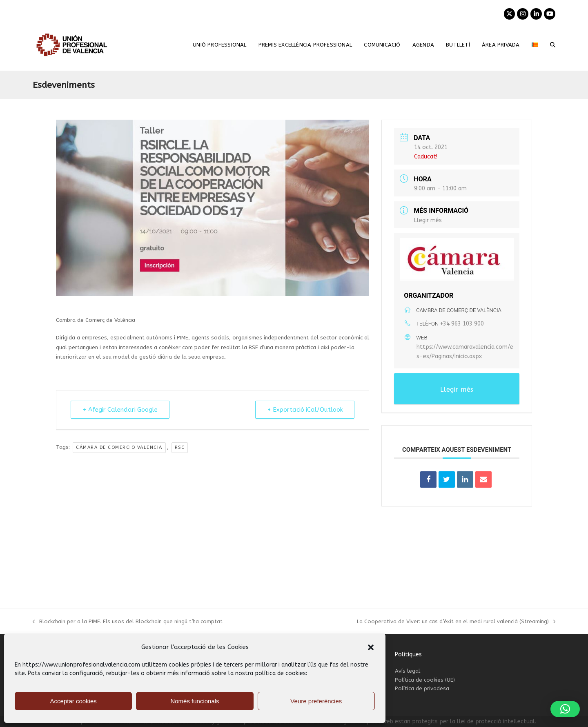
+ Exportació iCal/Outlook (304, 410)
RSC (180, 447)
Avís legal (408, 671)
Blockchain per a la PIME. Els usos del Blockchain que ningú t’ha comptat (128, 622)
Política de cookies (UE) (425, 680)
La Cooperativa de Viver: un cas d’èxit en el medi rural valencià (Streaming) (456, 622)
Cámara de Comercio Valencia (119, 447)
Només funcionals (195, 701)
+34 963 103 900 (462, 324)
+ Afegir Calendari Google (121, 410)
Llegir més (428, 220)
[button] (371, 647)
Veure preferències (316, 701)
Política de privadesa (422, 688)
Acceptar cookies (73, 701)
